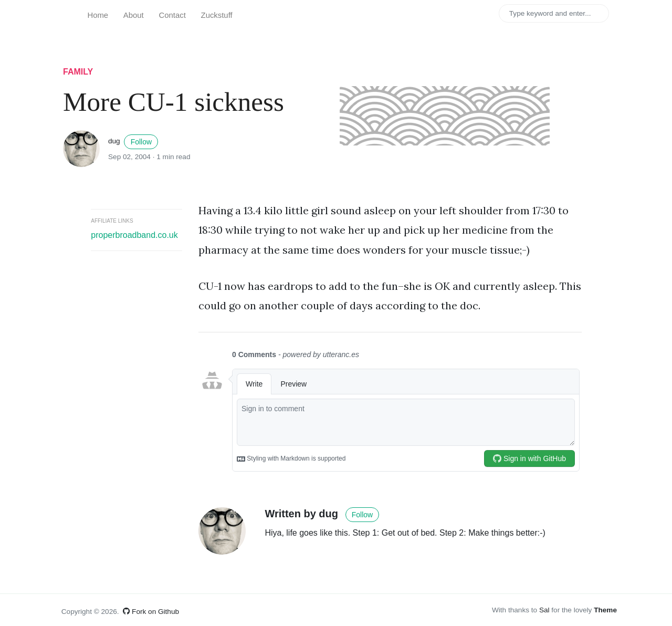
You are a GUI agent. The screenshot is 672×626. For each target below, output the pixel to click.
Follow (141, 142)
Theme (605, 610)
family (78, 72)
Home (98, 15)
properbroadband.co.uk (134, 235)
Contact (172, 15)
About (134, 15)
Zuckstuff (217, 15)
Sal (544, 610)
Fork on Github (151, 612)
